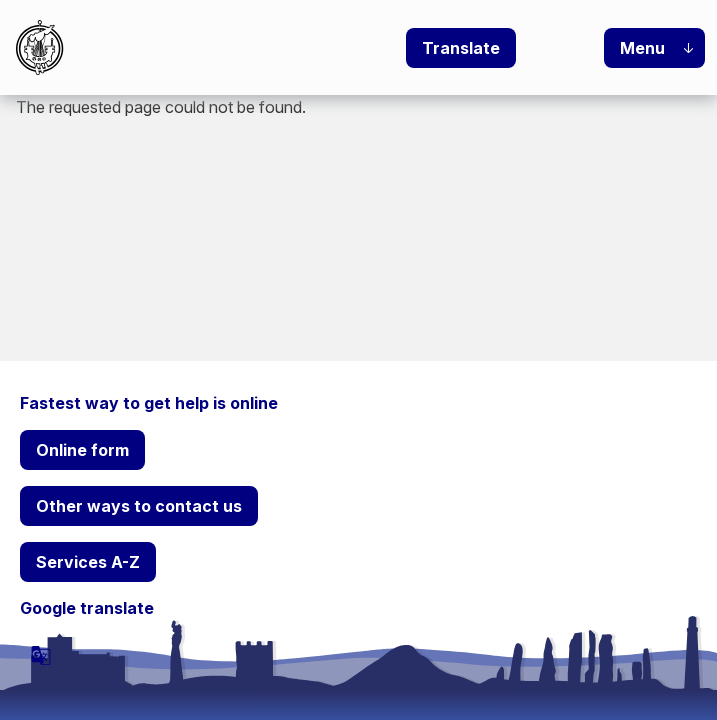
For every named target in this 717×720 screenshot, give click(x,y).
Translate (461, 48)
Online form (82, 450)
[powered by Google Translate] (41, 655)
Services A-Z (88, 562)
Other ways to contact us (139, 506)
